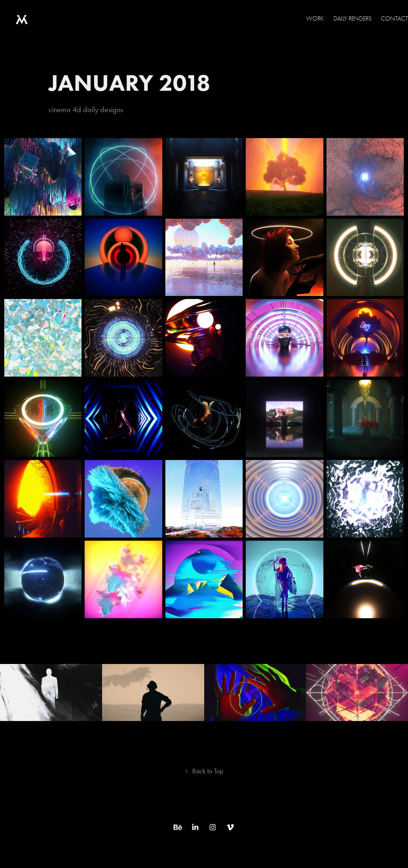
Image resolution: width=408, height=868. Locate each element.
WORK (315, 19)
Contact (394, 19)
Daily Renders (352, 19)
